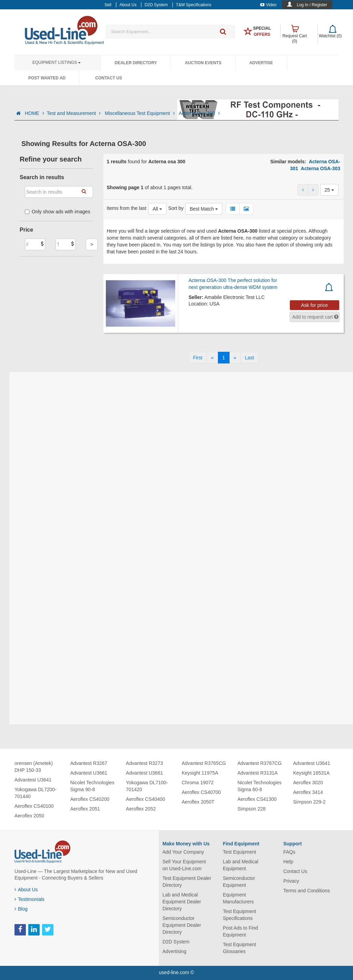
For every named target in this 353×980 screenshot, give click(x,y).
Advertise (261, 63)
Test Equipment (239, 852)
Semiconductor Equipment (239, 882)
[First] (198, 358)
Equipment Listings (57, 62)
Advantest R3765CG (204, 763)
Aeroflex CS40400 (145, 799)
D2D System (176, 942)
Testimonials (29, 899)
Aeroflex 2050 (29, 816)
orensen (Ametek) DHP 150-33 (34, 767)
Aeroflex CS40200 (90, 799)
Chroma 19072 (198, 783)
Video (268, 5)
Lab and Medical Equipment (240, 865)
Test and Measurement (74, 113)
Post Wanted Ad (47, 78)
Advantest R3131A (258, 773)
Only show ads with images (58, 212)
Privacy (291, 881)
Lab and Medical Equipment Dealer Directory (182, 902)
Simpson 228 (252, 809)
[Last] (249, 358)
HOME (34, 113)
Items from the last (127, 208)
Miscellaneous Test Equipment (140, 113)
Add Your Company (183, 852)
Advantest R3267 (89, 763)
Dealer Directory (136, 63)
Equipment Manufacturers (238, 898)
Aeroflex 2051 (85, 809)
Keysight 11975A (200, 773)
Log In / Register (312, 5)
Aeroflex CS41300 (257, 799)
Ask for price (314, 305)
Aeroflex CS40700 (201, 792)
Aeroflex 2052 (141, 809)
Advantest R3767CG (260, 763)
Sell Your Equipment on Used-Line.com (184, 865)
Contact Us (109, 78)
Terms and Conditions (307, 891)
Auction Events (203, 63)
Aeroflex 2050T (198, 802)
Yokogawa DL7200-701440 (36, 793)
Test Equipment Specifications (239, 915)
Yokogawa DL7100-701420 (147, 786)
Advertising (174, 951)
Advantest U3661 (89, 773)
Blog (21, 909)
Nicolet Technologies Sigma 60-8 (260, 786)
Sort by (176, 208)
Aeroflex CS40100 (34, 806)
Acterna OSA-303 (321, 168)
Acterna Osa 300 (199, 113)
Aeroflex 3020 (308, 783)
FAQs (289, 852)
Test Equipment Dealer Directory (187, 882)
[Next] (235, 358)
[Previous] (212, 358)
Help (288, 862)
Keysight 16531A (311, 773)
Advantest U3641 (33, 780)
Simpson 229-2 (309, 802)
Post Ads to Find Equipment (240, 931)
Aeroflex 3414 (308, 792)
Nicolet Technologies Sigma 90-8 (92, 786)
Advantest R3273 (144, 763)
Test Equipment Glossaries (239, 948)
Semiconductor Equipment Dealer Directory (182, 925)
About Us (26, 890)
